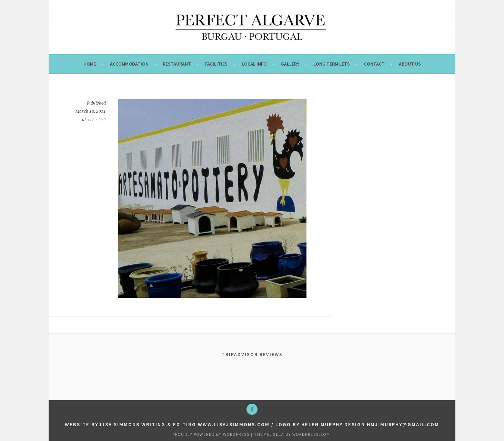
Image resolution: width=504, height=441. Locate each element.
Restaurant (177, 64)
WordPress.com (311, 434)
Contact (374, 64)
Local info (254, 64)
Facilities (216, 64)
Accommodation (129, 64)
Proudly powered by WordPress (211, 434)
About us (410, 64)
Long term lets (332, 64)
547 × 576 (96, 120)
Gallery (290, 64)
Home (90, 64)
